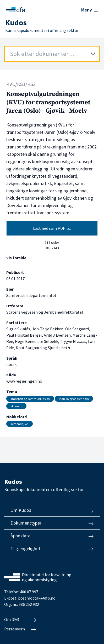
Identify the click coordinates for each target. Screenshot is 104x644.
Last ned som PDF (52, 228)
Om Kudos (52, 510)
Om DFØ (20, 620)
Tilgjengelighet (52, 549)
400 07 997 (29, 592)
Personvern (20, 629)
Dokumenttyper (52, 523)
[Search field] (52, 54)
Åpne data (52, 536)
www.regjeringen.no (24, 381)
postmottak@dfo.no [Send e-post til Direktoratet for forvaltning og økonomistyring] (37, 598)
